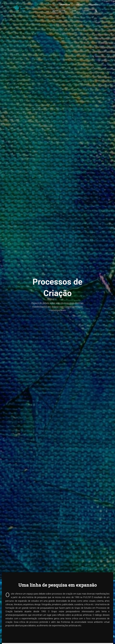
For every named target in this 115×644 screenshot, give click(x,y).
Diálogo (79, 6)
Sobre (74, 12)
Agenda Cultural (59, 12)
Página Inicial (65, 6)
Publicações (93, 6)
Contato (86, 12)
